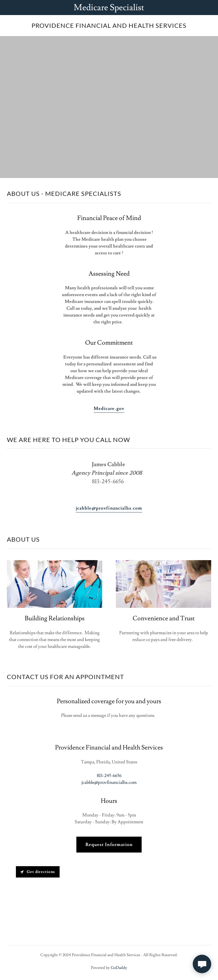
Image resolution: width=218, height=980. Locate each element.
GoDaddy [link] (119, 968)
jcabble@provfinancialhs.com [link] (109, 782)
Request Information (109, 845)
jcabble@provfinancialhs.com (109, 508)
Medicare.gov (109, 409)
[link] (109, 26)
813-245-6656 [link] (109, 776)
